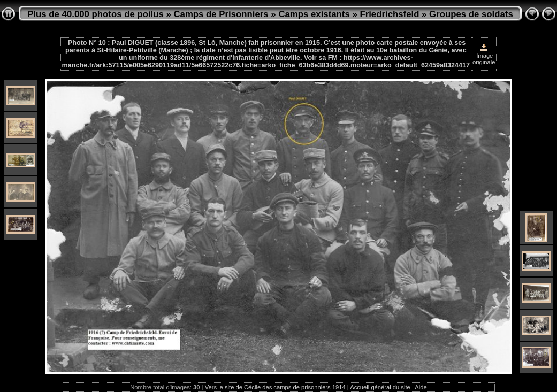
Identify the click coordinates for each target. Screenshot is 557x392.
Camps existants (314, 14)
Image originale (484, 55)
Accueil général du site (380, 387)
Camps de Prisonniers (221, 14)
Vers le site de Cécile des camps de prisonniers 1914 (275, 387)
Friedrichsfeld (389, 14)
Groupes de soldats (471, 14)
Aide (421, 387)
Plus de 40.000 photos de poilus (96, 14)
